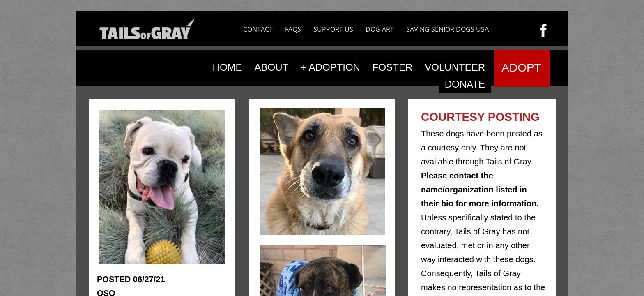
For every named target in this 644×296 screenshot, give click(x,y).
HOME (228, 67)
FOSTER (392, 67)
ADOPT (521, 68)
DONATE (465, 84)
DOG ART (380, 29)
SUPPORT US (333, 29)
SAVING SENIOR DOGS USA (447, 29)
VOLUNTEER (455, 67)
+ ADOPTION (330, 67)
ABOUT (272, 67)
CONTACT (258, 29)
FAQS (293, 29)
